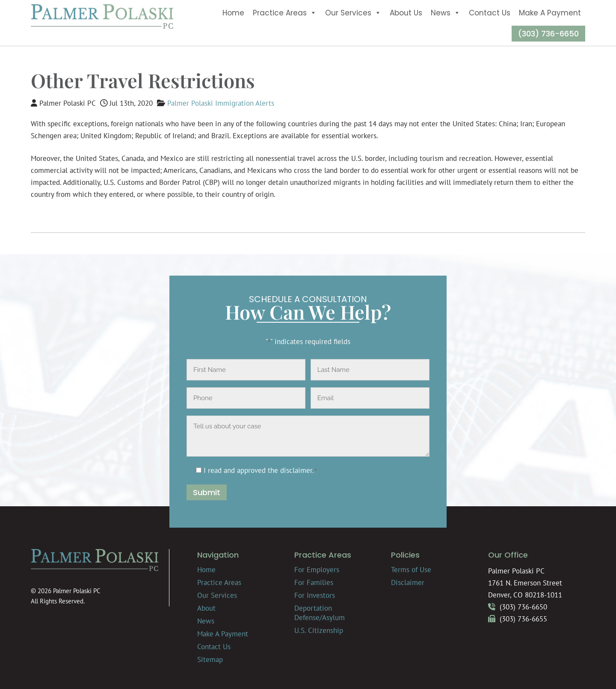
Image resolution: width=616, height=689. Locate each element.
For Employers (317, 570)
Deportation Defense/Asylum (320, 613)
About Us (406, 13)
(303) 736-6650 (548, 34)
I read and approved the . (260, 470)
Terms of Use (411, 570)
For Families (314, 582)
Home (233, 13)
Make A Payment (550, 13)
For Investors (315, 595)
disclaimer (296, 470)
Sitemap (210, 659)
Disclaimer (408, 582)
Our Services (353, 13)
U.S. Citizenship (319, 630)
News (446, 13)
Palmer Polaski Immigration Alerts (221, 103)
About (206, 608)
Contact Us (490, 13)
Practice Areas (285, 13)
